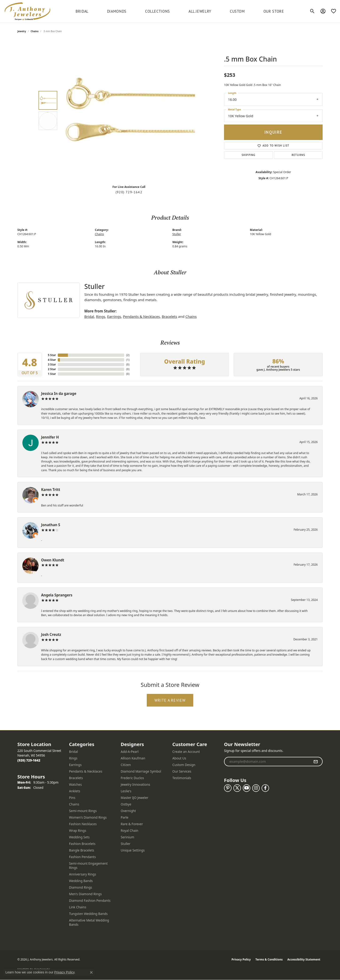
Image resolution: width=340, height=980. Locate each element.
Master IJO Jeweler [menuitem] (135, 798)
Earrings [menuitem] (75, 765)
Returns (298, 155)
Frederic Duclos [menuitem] (132, 778)
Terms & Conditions (269, 959)
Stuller (177, 234)
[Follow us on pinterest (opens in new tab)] (228, 788)
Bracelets (169, 316)
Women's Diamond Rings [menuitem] (88, 817)
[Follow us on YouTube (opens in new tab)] (247, 788)
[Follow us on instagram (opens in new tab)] (256, 788)
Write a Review (170, 700)
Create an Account (186, 752)
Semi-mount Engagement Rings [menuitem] (88, 865)
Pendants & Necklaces (141, 316)
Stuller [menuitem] (126, 844)
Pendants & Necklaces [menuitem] (86, 771)
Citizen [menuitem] (126, 765)
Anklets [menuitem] (75, 791)
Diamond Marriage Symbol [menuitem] (141, 771)
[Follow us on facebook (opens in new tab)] (265, 788)
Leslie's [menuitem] (126, 791)
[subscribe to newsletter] (316, 762)
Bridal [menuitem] (73, 752)
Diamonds (117, 11)
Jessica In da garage (59, 393)
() (128, 355)
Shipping (249, 155)
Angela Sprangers (57, 595)
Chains (35, 31)
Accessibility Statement (304, 959)
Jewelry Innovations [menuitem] (135, 784)
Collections (158, 11)
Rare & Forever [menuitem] (132, 824)
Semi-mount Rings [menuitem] (83, 811)
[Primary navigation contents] (180, 11)
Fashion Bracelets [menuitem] (82, 844)
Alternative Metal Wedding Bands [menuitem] (89, 922)
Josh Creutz (51, 634)
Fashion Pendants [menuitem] (82, 857)
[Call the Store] (29, 760)
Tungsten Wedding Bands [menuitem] (88, 914)
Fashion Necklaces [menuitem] (83, 824)
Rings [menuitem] (73, 758)
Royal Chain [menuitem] (129, 830)
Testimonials (182, 778)
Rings (101, 316)
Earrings (114, 316)
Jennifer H (50, 437)
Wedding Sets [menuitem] (79, 837)
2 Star (52, 369)
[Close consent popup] (91, 972)
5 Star (52, 355)
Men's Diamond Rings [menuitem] (85, 894)
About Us (179, 758)
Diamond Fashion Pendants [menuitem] (90, 900)
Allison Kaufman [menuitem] (133, 758)
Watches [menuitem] (75, 784)
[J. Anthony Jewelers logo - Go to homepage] (27, 11)
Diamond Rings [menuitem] (81, 887)
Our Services (182, 771)
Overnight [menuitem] (128, 811)
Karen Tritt (51, 490)
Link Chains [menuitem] (78, 907)
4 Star (52, 360)
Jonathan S (51, 525)
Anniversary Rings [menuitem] (83, 874)
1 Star (52, 374)
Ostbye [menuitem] (126, 804)
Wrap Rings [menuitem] (78, 830)
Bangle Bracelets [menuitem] (82, 850)
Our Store (274, 11)
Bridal (89, 316)
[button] (312, 11)
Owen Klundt (53, 560)
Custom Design (184, 765)
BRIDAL (82, 11)
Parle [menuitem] (125, 817)
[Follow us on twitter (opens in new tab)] (237, 788)
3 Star (52, 364)
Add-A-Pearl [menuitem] (130, 752)
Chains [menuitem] (74, 804)
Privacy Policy (241, 959)
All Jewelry (200, 11)
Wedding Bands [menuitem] (81, 881)
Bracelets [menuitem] (76, 778)
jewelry (22, 31)
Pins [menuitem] (72, 798)
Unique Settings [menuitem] (133, 850)
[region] (130, 111)
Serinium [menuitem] (127, 837)
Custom (237, 11)
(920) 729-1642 (129, 192)
